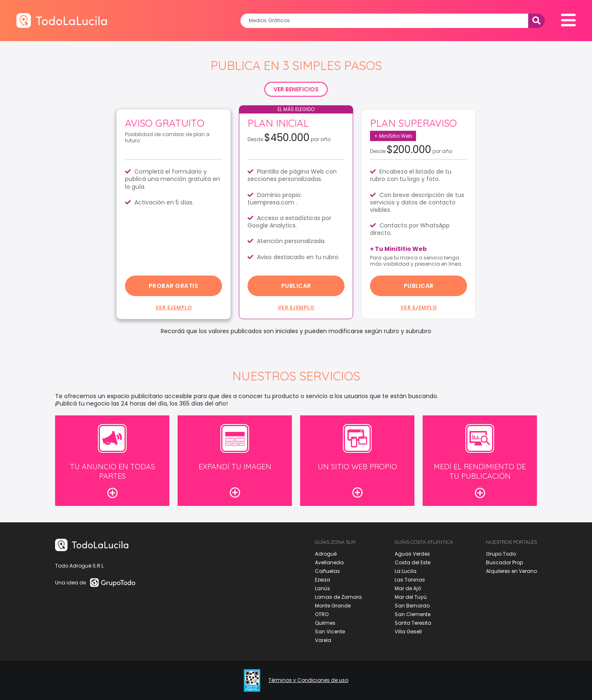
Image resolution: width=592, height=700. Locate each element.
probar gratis (174, 286)
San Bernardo (412, 606)
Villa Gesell (408, 632)
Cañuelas (327, 571)
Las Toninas (410, 580)
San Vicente (330, 632)
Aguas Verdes (412, 554)
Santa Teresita (413, 623)
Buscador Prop (504, 562)
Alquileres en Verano (511, 571)
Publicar (296, 286)
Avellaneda (329, 562)
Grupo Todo (501, 554)
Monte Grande (333, 606)
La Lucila (406, 571)
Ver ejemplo (174, 308)
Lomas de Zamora (338, 597)
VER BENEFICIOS (296, 89)
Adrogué (326, 554)
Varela (323, 640)
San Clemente (413, 614)
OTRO (322, 614)
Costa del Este (413, 562)
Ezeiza (323, 580)
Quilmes (325, 623)
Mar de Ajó (408, 588)
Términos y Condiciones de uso (308, 680)
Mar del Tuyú (411, 597)
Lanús (323, 588)
